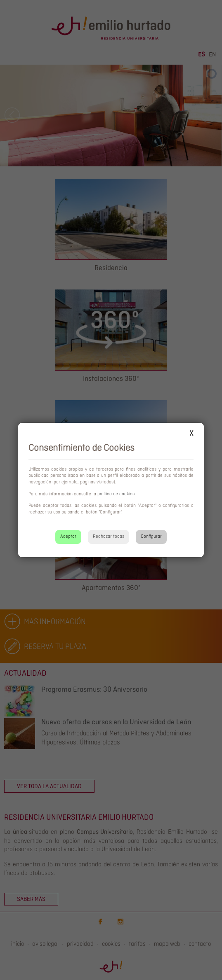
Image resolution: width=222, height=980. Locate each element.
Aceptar (68, 537)
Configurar (151, 537)
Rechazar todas (109, 537)
